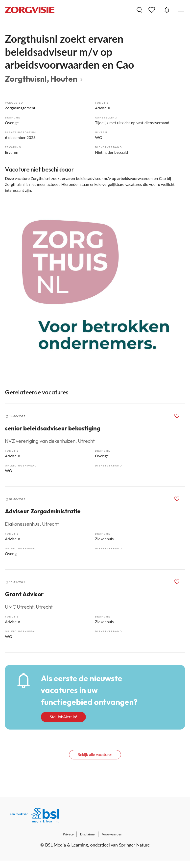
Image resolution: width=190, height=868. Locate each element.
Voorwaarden (112, 834)
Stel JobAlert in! (63, 717)
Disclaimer (88, 834)
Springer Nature (134, 845)
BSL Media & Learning (66, 845)
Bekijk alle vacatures (95, 754)
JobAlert (167, 10)
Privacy (68, 834)
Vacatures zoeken (139, 10)
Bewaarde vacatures (152, 10)
